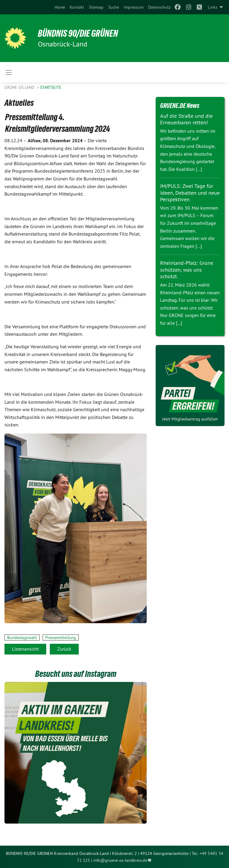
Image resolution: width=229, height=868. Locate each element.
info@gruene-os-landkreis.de (120, 860)
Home (60, 7)
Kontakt (77, 7)
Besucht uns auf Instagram (76, 674)
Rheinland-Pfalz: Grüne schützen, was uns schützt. (187, 270)
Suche (114, 7)
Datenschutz (159, 7)
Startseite (51, 87)
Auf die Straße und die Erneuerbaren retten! (186, 119)
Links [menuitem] (213, 7)
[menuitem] (60, 7)
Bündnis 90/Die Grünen (78, 33)
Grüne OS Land (20, 87)
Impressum (134, 7)
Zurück (64, 649)
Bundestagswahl (22, 638)
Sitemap (96, 7)
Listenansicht (25, 649)
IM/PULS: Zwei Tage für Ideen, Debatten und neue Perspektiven (190, 193)
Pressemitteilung (61, 638)
